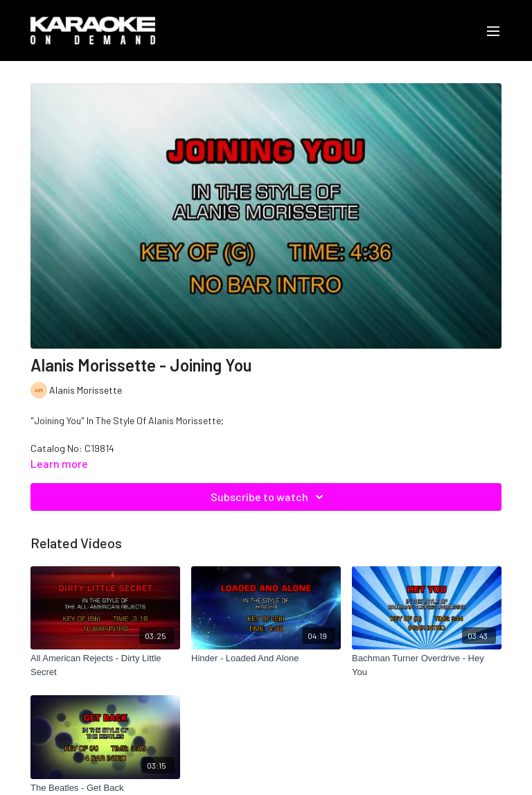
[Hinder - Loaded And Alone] (266, 658)
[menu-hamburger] (493, 30)
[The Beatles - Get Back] (105, 788)
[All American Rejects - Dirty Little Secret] (105, 665)
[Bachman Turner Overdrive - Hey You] (427, 665)
